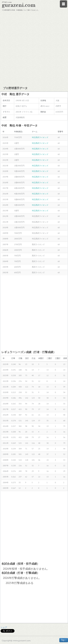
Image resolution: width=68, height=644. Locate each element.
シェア (4, 627)
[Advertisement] (34, 48)
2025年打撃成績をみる (19, 583)
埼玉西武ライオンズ (40, 137)
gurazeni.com (19, 5)
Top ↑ (64, 640)
